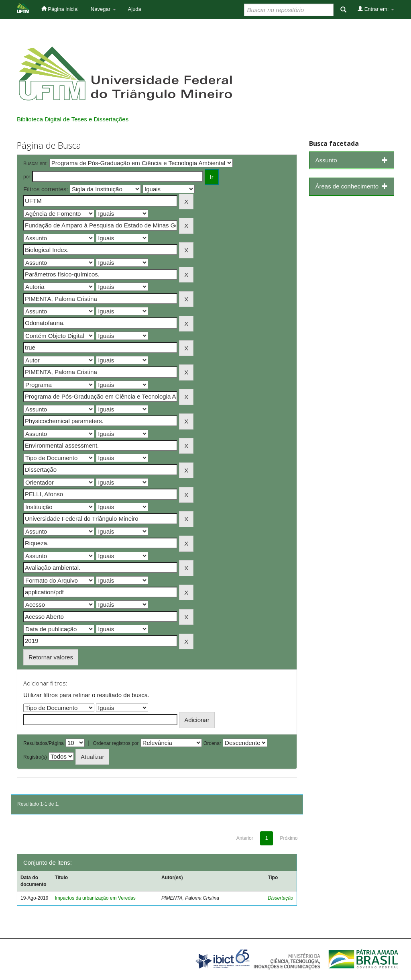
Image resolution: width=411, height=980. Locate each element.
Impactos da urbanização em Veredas (95, 898)
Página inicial (60, 9)
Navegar (103, 9)
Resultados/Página (44, 743)
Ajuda (135, 9)
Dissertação (280, 898)
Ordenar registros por (116, 743)
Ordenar (212, 743)
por (27, 177)
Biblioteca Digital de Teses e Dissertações (73, 119)
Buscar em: (36, 164)
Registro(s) (35, 757)
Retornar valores (51, 657)
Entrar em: (376, 9)
